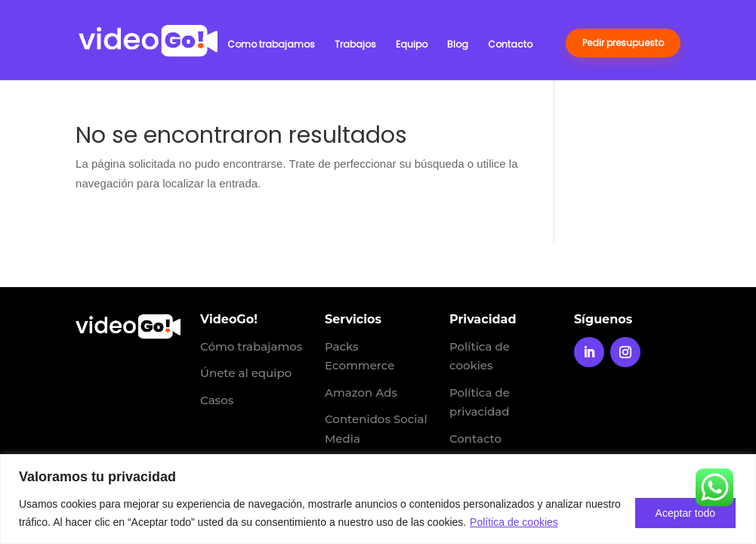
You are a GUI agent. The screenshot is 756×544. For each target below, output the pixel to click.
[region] (378, 499)
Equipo (412, 45)
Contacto (510, 45)
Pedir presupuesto (623, 43)
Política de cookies (514, 522)
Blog (458, 45)
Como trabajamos (271, 45)
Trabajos (355, 45)
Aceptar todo (685, 513)
